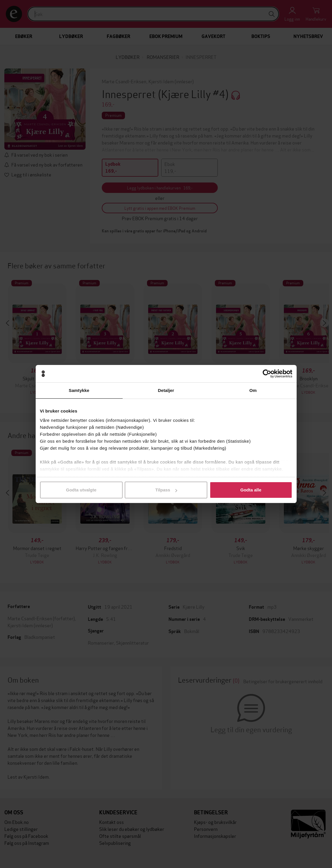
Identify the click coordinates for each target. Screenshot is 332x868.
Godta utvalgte (81, 490)
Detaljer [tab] (166, 390)
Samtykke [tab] (79, 390)
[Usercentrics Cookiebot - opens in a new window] (267, 374)
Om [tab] (253, 390)
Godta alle (251, 490)
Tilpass (166, 490)
